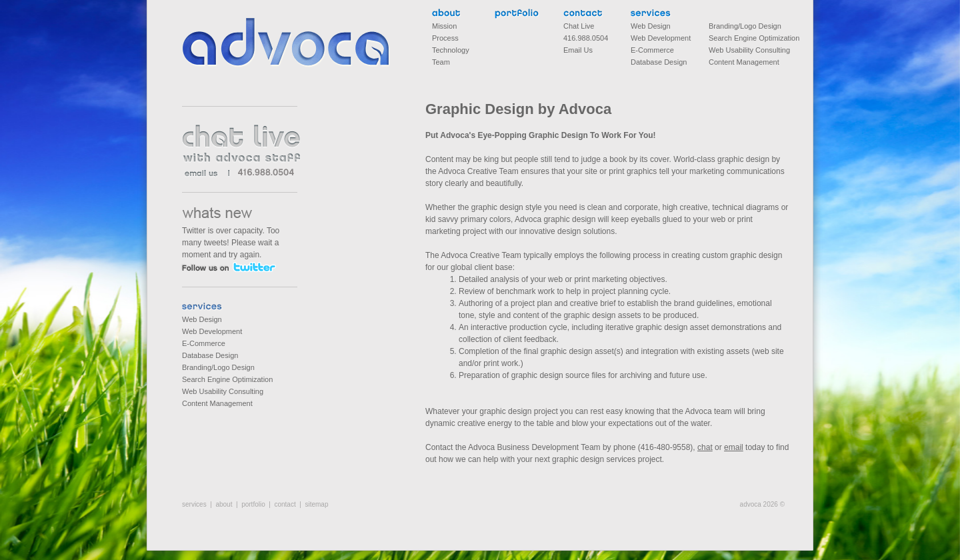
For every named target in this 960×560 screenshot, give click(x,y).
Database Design (210, 355)
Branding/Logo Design (218, 367)
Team (441, 62)
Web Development (212, 331)
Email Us (578, 50)
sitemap (316, 504)
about (446, 14)
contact (586, 14)
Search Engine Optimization (227, 379)
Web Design (202, 319)
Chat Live (579, 26)
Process (445, 38)
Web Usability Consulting (223, 391)
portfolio (517, 14)
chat (705, 447)
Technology (451, 50)
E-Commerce (204, 343)
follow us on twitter (228, 267)
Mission (444, 26)
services (204, 308)
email (734, 447)
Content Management (217, 403)
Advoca (286, 43)
